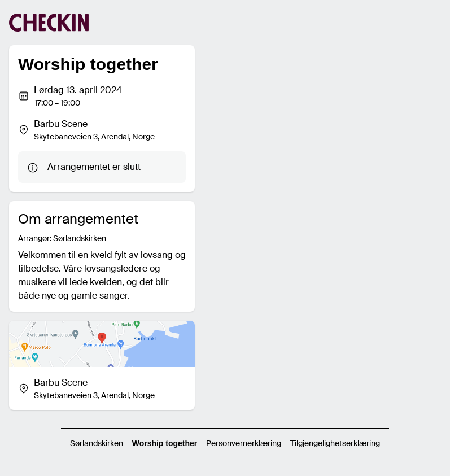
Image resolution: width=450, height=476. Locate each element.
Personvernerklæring (244, 443)
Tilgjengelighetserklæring (335, 443)
